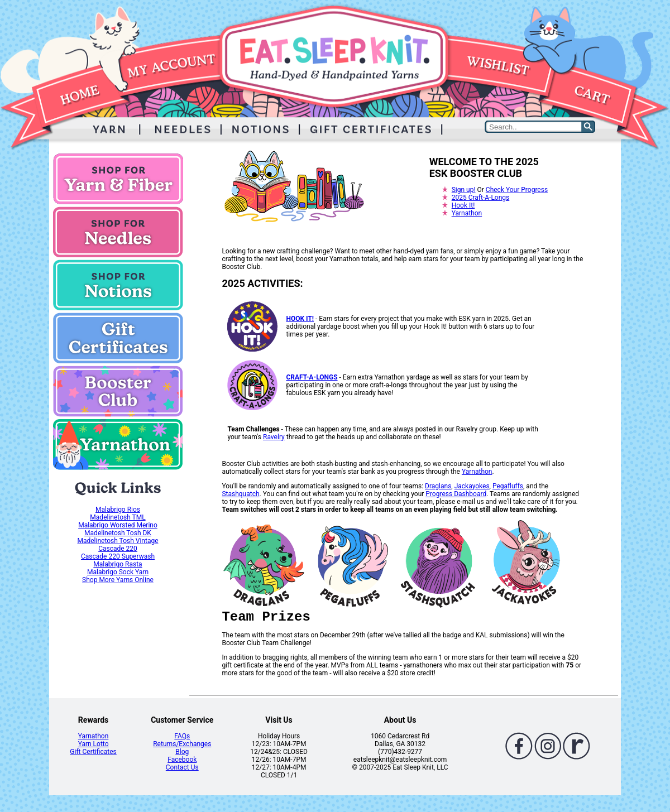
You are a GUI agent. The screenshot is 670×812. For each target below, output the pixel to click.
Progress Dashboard (456, 494)
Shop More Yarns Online (118, 580)
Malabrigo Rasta (118, 564)
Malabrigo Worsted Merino (118, 525)
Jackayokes (472, 486)
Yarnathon (467, 213)
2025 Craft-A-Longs (481, 198)
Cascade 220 (118, 549)
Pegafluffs (508, 486)
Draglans (438, 486)
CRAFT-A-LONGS (312, 377)
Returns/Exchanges (182, 744)
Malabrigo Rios (118, 510)
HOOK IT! (300, 319)
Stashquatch (240, 494)
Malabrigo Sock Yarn (118, 572)
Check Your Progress (517, 190)
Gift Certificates (93, 752)
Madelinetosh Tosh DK (118, 533)
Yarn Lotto (94, 744)
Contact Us (182, 767)
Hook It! (463, 205)
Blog (182, 752)
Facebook (182, 760)
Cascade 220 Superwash (118, 556)
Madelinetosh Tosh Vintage (118, 541)
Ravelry (274, 437)
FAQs (182, 736)
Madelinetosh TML (118, 517)
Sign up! (464, 190)
